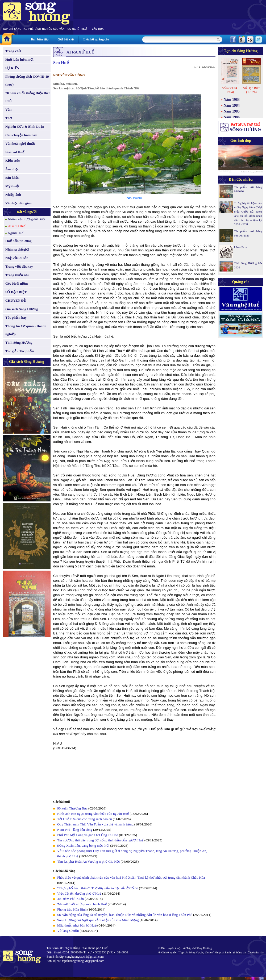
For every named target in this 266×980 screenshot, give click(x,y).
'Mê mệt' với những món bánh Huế (82, 904)
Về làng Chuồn (68, 931)
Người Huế (16, 233)
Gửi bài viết (66, 39)
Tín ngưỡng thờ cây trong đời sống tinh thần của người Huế (100, 840)
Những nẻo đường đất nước (27, 219)
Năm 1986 (232, 117)
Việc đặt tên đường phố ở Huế (79, 893)
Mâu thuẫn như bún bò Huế (77, 925)
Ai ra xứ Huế (17, 226)
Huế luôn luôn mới (19, 59)
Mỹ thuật (12, 186)
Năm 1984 (232, 105)
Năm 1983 (232, 100)
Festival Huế (15, 152)
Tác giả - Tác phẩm (20, 351)
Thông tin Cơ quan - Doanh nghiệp (26, 330)
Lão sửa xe (241, 247)
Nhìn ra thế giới (17, 249)
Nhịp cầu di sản (17, 258)
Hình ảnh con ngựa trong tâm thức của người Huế (93, 814)
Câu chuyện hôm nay (21, 135)
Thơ (9, 118)
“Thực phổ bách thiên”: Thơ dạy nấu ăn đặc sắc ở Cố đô (98, 888)
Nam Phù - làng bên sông (75, 830)
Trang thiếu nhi (17, 275)
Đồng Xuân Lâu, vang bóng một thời (83, 846)
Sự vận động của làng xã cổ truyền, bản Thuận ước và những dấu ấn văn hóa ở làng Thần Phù (125, 915)
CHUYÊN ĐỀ (15, 300)
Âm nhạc (12, 169)
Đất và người (27, 212)
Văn (8, 109)
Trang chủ (13, 51)
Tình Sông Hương (19, 342)
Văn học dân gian (18, 203)
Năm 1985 (232, 111)
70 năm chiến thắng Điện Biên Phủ (28, 97)
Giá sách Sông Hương (22, 309)
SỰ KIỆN (12, 68)
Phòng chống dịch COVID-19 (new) (27, 80)
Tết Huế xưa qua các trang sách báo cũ (85, 819)
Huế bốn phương (18, 241)
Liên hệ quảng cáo (96, 39)
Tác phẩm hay (16, 317)
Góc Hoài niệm (16, 283)
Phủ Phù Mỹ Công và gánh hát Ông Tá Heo (88, 835)
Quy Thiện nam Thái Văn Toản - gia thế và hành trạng (95, 824)
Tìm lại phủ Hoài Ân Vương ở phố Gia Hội (88, 861)
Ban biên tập (40, 39)
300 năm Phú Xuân (70, 899)
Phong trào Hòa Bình (72, 909)
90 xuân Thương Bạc (72, 808)
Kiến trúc (13, 161)
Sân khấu (12, 178)
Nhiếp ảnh (13, 195)
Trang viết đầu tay (19, 266)
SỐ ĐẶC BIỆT (16, 292)
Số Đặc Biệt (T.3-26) (251, 90)
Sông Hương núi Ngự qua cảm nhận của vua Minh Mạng (98, 920)
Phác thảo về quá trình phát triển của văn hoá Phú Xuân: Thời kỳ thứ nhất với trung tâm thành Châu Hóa (131, 877)
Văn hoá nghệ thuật (20, 144)
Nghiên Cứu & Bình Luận (25, 126)
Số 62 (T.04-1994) (230, 90)
